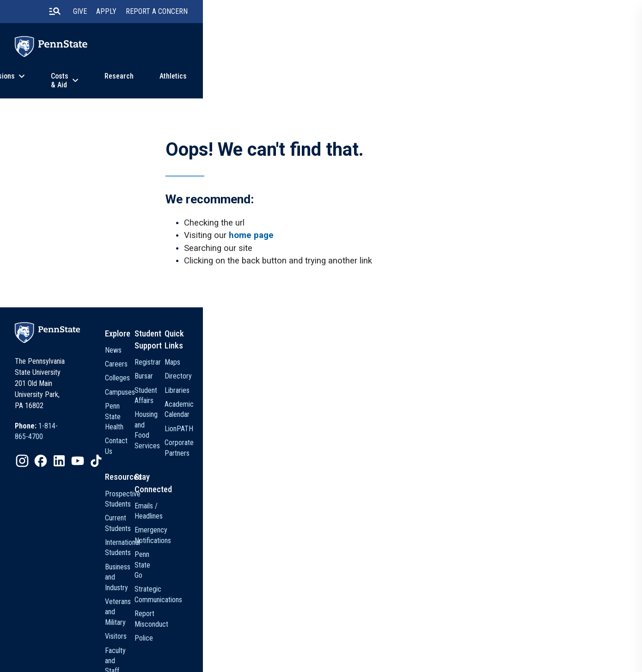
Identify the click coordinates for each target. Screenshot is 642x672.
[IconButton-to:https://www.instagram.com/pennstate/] (100, 457)
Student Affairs (425, 403)
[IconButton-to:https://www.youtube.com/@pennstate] (156, 457)
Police (413, 585)
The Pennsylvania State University (137, 646)
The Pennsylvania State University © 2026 (490, 649)
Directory (495, 389)
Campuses (341, 417)
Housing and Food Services (429, 422)
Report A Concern (519, 14)
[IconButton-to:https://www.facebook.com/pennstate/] (119, 457)
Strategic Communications (427, 552)
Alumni (335, 592)
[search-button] (416, 13)
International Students (357, 522)
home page (261, 252)
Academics (137, 85)
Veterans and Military (356, 550)
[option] (128, 433)
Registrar (417, 375)
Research (348, 85)
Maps (489, 375)
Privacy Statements (215, 646)
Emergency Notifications (422, 513)
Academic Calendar (509, 417)
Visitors (337, 565)
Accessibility (326, 646)
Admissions (208, 85)
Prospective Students (358, 494)
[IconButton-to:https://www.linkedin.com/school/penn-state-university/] (137, 457)
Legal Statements (116, 659)
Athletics (402, 85)
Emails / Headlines (430, 494)
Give (442, 14)
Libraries (494, 403)
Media (335, 607)
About (503, 85)
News (450, 85)
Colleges (338, 403)
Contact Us (342, 445)
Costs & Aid (279, 85)
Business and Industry (357, 536)
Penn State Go (425, 533)
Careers (337, 389)
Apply (468, 14)
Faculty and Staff (350, 578)
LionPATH (495, 431)
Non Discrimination (275, 646)
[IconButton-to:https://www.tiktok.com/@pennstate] (174, 457)
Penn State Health (352, 431)
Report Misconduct (431, 571)
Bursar (413, 389)
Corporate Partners (509, 445)
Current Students (350, 508)
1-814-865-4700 (140, 432)
